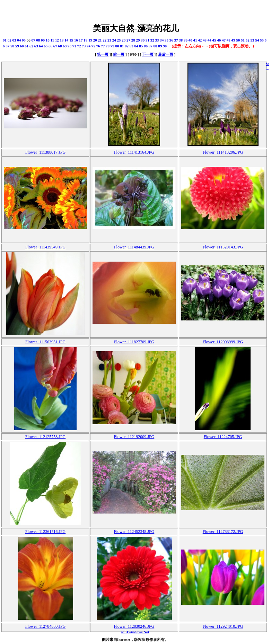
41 (195, 40)
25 (119, 40)
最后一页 (166, 54)
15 (71, 40)
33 (157, 40)
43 (205, 40)
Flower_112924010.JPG (223, 626)
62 (31, 46)
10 (48, 40)
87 (151, 46)
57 (7, 46)
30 (143, 40)
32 (152, 40)
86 (146, 46)
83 (132, 46)
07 (33, 40)
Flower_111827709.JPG (134, 342)
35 (167, 40)
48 (229, 40)
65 (46, 46)
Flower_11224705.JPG (223, 437)
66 (50, 46)
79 (112, 46)
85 (141, 46)
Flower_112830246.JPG (134, 626)
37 (176, 40)
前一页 (119, 54)
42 (200, 40)
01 (5, 40)
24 (114, 40)
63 (36, 46)
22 (104, 40)
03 (14, 40)
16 (76, 40)
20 (95, 40)
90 (165, 46)
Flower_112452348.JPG (134, 532)
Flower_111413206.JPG (223, 152)
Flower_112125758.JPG (46, 437)
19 (90, 40)
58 (12, 46)
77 (103, 46)
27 (128, 40)
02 (10, 40)
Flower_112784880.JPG (46, 626)
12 (57, 40)
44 (209, 40)
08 (38, 40)
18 (85, 40)
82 (127, 46)
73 (84, 46)
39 (186, 40)
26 (124, 40)
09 (43, 40)
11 (52, 40)
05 (24, 40)
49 (233, 40)
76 (98, 46)
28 (133, 40)
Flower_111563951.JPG (45, 342)
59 (17, 46)
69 (65, 46)
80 (117, 46)
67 (55, 46)
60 (22, 46)
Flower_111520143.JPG (223, 247)
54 (257, 40)
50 (238, 40)
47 (224, 40)
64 (41, 46)
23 (109, 40)
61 (27, 46)
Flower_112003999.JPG (223, 342)
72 (79, 46)
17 (81, 40)
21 (100, 40)
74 (89, 46)
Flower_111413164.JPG (134, 152)
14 (66, 40)
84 (136, 46)
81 (122, 46)
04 (19, 40)
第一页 (103, 54)
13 (62, 40)
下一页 (148, 54)
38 (181, 40)
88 (155, 46)
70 (69, 46)
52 (248, 40)
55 (262, 40)
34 (162, 40)
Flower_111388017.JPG (45, 152)
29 (138, 40)
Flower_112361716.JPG (46, 532)
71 (74, 46)
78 (108, 46)
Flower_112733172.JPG (223, 532)
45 (214, 40)
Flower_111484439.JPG (134, 247)
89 (160, 46)
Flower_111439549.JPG (45, 247)
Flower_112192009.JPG (134, 437)
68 (60, 46)
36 (171, 40)
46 (219, 40)
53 (252, 40)
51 (243, 40)
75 (93, 46)
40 (190, 40)
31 (147, 40)
